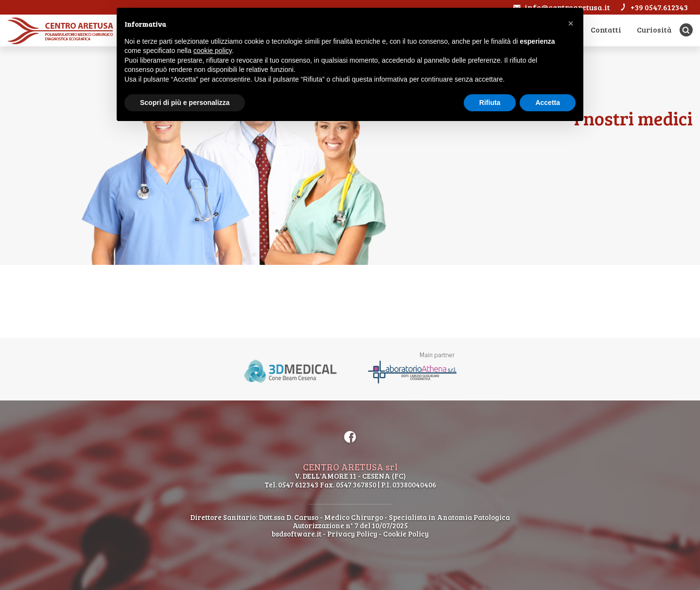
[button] (571, 23)
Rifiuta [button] (490, 103)
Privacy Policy (352, 534)
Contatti (604, 29)
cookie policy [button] (213, 51)
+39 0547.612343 (654, 7)
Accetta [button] (548, 103)
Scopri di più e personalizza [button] (185, 103)
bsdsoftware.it (297, 534)
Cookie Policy (406, 534)
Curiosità (653, 29)
